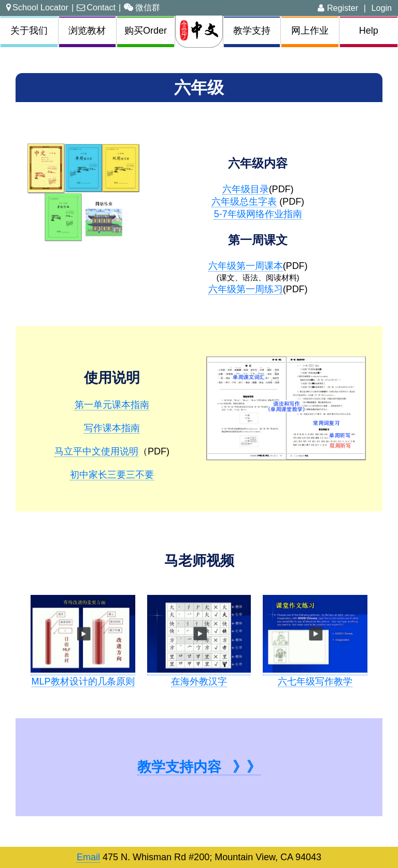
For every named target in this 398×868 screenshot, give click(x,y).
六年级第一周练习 (246, 289)
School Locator (37, 7)
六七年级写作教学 (315, 681)
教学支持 (252, 31)
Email (88, 857)
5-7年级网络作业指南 (258, 214)
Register (338, 8)
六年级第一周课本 (246, 266)
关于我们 (29, 31)
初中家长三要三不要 (112, 475)
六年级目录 (246, 189)
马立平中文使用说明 (96, 451)
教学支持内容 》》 (199, 767)
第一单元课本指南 (112, 405)
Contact (96, 7)
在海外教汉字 (199, 681)
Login (381, 8)
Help (369, 31)
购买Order (146, 31)
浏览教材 (87, 31)
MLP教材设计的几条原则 (83, 681)
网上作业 (310, 31)
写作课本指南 (112, 428)
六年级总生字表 (244, 202)
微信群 (142, 7)
